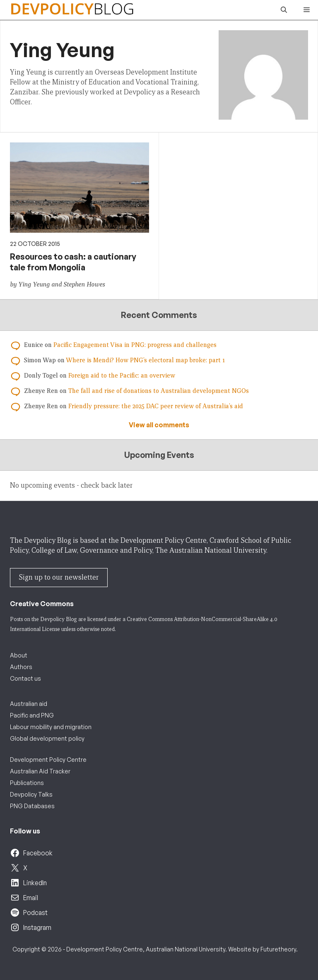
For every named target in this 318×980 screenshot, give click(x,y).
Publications (27, 783)
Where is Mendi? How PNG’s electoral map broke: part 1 (145, 360)
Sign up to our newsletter (59, 577)
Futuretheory (278, 949)
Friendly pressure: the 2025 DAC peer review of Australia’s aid (156, 406)
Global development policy (47, 738)
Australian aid (29, 704)
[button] (284, 10)
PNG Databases (32, 806)
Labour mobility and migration (51, 727)
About (19, 655)
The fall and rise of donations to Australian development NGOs (159, 391)
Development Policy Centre (48, 760)
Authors (21, 667)
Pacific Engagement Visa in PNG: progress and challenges (135, 345)
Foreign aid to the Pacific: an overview (122, 376)
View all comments (159, 425)
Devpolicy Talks (31, 794)
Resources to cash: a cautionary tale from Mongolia (73, 262)
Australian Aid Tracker (40, 771)
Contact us (25, 678)
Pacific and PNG (32, 715)
